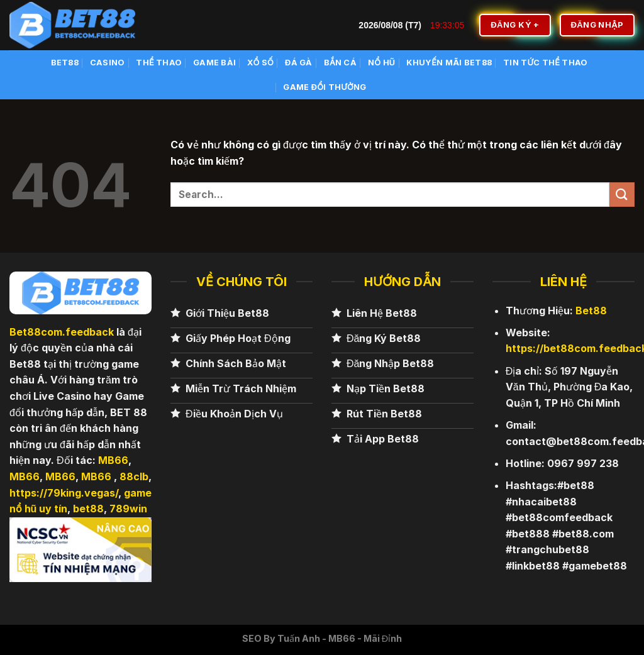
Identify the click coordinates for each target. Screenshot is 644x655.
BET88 (65, 63)
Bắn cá (340, 63)
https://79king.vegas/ (64, 493)
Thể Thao (159, 63)
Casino (108, 63)
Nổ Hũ (381, 63)
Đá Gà (299, 63)
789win (128, 509)
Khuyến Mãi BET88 (449, 63)
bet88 (88, 509)
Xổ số (260, 63)
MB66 (113, 460)
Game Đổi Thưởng (325, 87)
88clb (134, 476)
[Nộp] (622, 195)
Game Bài (214, 63)
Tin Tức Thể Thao (545, 63)
